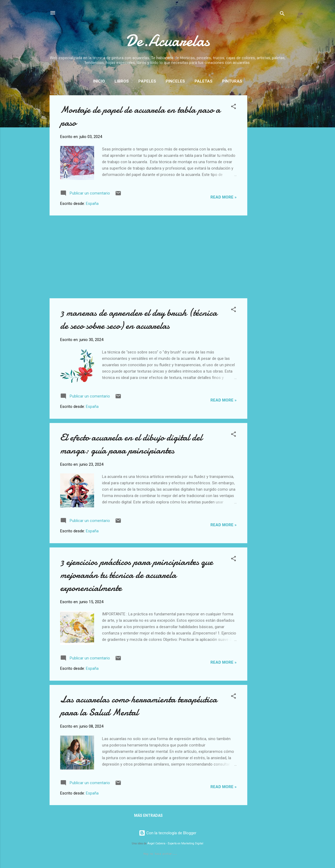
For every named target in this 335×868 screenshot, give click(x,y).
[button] (233, 107)
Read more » (224, 197)
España (92, 204)
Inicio (99, 81)
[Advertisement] (268, 175)
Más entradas (148, 815)
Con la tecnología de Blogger (168, 833)
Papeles (147, 81)
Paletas (204, 81)
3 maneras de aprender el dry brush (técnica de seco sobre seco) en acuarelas (139, 319)
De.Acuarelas (168, 41)
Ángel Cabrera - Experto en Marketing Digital (175, 843)
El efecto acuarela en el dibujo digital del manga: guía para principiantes (131, 444)
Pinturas (232, 81)
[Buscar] (282, 14)
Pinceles (175, 81)
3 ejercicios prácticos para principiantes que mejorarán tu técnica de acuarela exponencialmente (136, 575)
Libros (122, 81)
